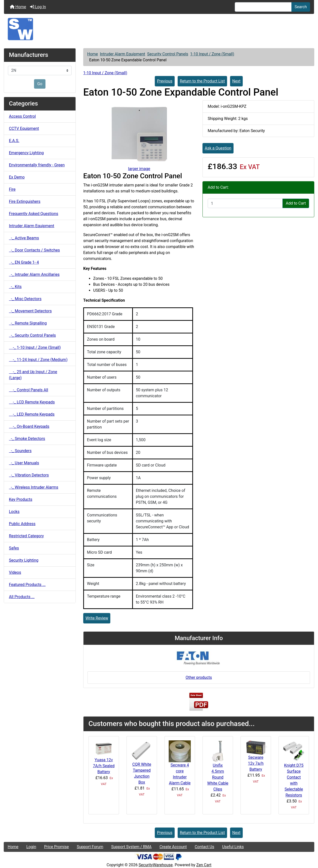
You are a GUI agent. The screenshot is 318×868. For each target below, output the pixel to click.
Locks (14, 512)
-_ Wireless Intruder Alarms (34, 487)
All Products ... (22, 597)
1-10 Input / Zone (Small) (212, 54)
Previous (165, 81)
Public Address (22, 524)
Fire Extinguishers (25, 201)
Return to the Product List (202, 81)
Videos (15, 572)
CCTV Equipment (24, 128)
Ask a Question (218, 148)
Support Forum (90, 847)
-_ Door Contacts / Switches (34, 250)
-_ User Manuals (24, 463)
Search (301, 7)
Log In (38, 7)
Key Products (21, 499)
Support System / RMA (131, 847)
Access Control (22, 116)
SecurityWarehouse (156, 865)
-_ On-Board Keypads (29, 426)
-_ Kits (15, 287)
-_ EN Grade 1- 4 (24, 262)
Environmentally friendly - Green (37, 165)
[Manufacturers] (40, 71)
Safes (14, 548)
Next (236, 81)
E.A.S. (14, 141)
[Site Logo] (159, 29)
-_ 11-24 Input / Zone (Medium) (38, 360)
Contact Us (205, 847)
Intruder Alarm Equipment (122, 54)
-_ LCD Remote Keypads (32, 402)
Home (18, 7)
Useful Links (233, 847)
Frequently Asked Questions (34, 214)
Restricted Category (26, 536)
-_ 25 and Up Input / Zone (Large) (33, 375)
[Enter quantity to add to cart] (245, 203)
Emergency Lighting (26, 153)
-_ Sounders (20, 451)
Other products (199, 677)
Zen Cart (204, 865)
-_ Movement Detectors (30, 311)
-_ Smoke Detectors (27, 439)
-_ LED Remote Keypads (32, 414)
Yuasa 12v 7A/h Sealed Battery (104, 766)
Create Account (173, 847)
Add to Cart (296, 203)
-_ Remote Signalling (28, 323)
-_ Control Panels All (29, 390)
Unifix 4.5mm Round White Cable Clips (218, 777)
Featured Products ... (27, 585)
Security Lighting (24, 560)
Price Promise (57, 847)
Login (31, 847)
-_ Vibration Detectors (29, 475)
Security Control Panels (168, 54)
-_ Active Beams (24, 238)
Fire (12, 189)
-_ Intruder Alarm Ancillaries (34, 274)
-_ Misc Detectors (25, 299)
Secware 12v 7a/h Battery (256, 763)
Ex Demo (17, 177)
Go (40, 84)
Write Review (97, 618)
